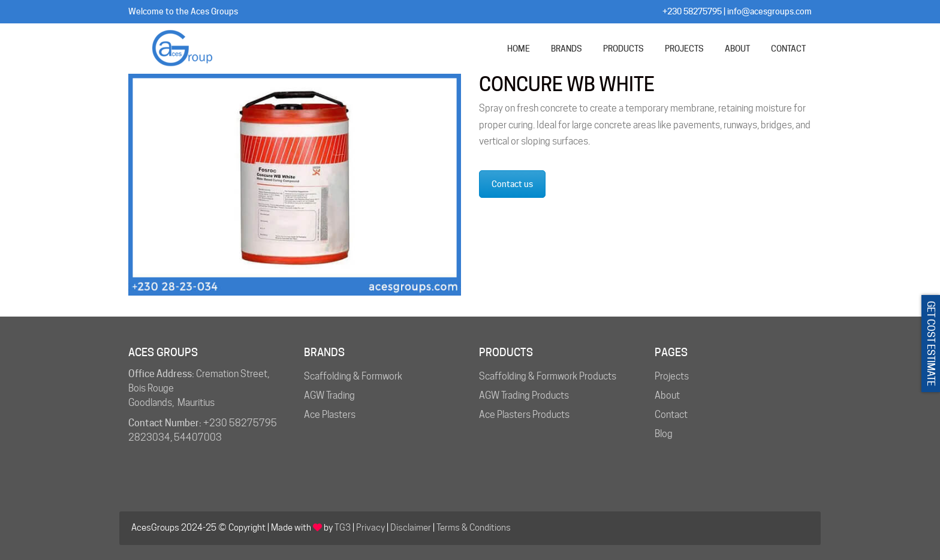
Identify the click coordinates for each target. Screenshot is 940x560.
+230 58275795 (692, 11)
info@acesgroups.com (769, 11)
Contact (671, 415)
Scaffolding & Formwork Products (548, 376)
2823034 (149, 437)
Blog (664, 434)
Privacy (370, 528)
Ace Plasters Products (524, 415)
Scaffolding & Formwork (353, 376)
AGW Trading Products (524, 395)
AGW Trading (329, 395)
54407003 (198, 437)
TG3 (343, 528)
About (667, 395)
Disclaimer (411, 528)
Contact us (512, 184)
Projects (672, 376)
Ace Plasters (330, 415)
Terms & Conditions (474, 528)
